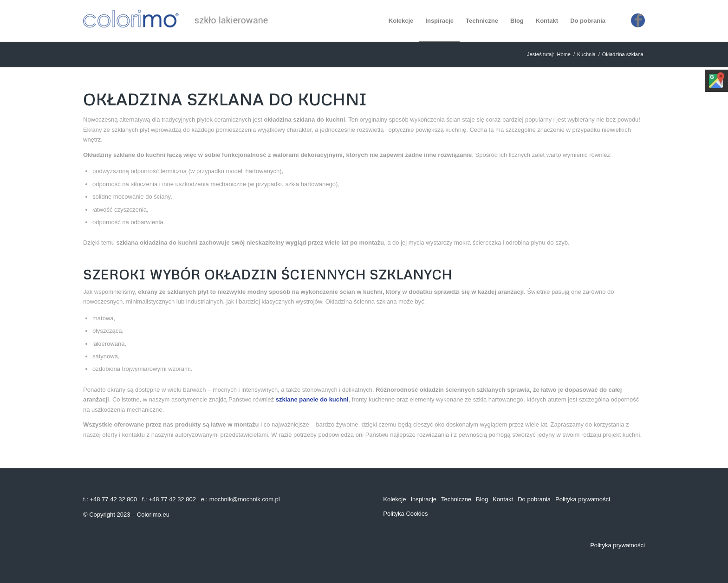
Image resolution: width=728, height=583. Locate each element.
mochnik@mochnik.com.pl (245, 499)
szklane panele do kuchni (312, 399)
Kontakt (503, 499)
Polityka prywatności (583, 499)
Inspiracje (423, 499)
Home (564, 54)
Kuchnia (586, 54)
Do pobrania (534, 499)
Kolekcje (394, 499)
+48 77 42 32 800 (113, 499)
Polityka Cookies (405, 514)
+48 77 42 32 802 (172, 499)
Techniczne (456, 499)
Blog (482, 499)
